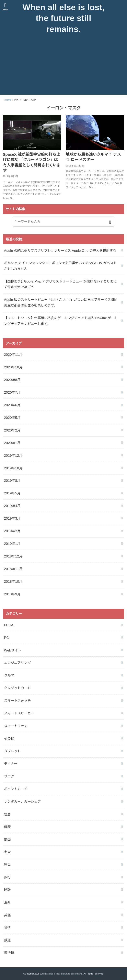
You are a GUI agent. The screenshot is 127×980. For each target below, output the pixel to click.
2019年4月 (12, 506)
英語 (7, 915)
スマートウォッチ (17, 701)
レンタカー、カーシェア (22, 802)
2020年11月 (13, 355)
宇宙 (7, 852)
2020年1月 (12, 443)
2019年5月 (12, 493)
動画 (7, 839)
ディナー (11, 764)
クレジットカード (17, 688)
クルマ (9, 676)
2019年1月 (12, 544)
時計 (7, 890)
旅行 (7, 877)
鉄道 (7, 940)
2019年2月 (12, 531)
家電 (7, 865)
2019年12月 (13, 456)
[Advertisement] (63, 66)
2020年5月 (12, 418)
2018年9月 (12, 594)
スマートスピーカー (19, 713)
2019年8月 (12, 481)
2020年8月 (12, 380)
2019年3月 (12, 518)
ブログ (9, 776)
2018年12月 (13, 556)
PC (7, 638)
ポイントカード (16, 789)
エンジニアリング (17, 663)
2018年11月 (13, 569)
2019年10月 (13, 468)
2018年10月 (13, 581)
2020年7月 (12, 392)
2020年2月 (12, 430)
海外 (7, 902)
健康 (7, 827)
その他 (9, 738)
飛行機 (9, 953)
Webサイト (13, 650)
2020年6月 (12, 405)
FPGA (9, 625)
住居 (7, 814)
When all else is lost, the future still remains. (64, 18)
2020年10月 (13, 367)
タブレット (12, 751)
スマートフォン (16, 726)
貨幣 (7, 928)
